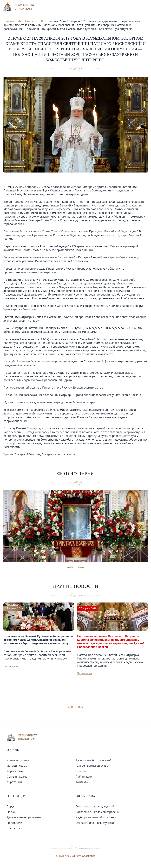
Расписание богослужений (94, 760)
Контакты (82, 782)
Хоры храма (15, 771)
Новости (81, 771)
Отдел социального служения (95, 823)
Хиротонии (14, 782)
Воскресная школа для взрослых (97, 812)
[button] (81, 707)
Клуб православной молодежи (96, 817)
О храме (13, 750)
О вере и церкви (19, 796)
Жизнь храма (85, 796)
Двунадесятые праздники (24, 817)
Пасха (11, 812)
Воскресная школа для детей (95, 806)
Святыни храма (17, 777)
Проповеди (14, 823)
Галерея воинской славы (92, 766)
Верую (11, 806)
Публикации (84, 777)
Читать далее (11, 666)
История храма (17, 766)
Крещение (14, 828)
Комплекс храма (18, 760)
